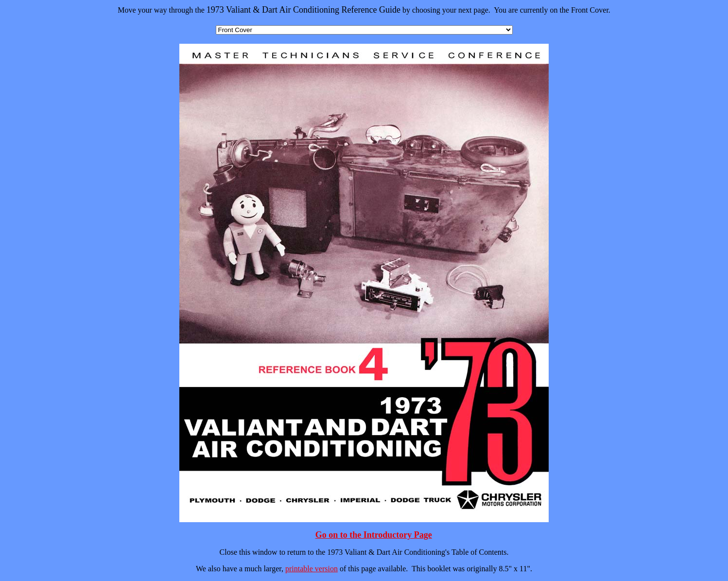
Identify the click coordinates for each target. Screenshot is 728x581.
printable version (312, 569)
